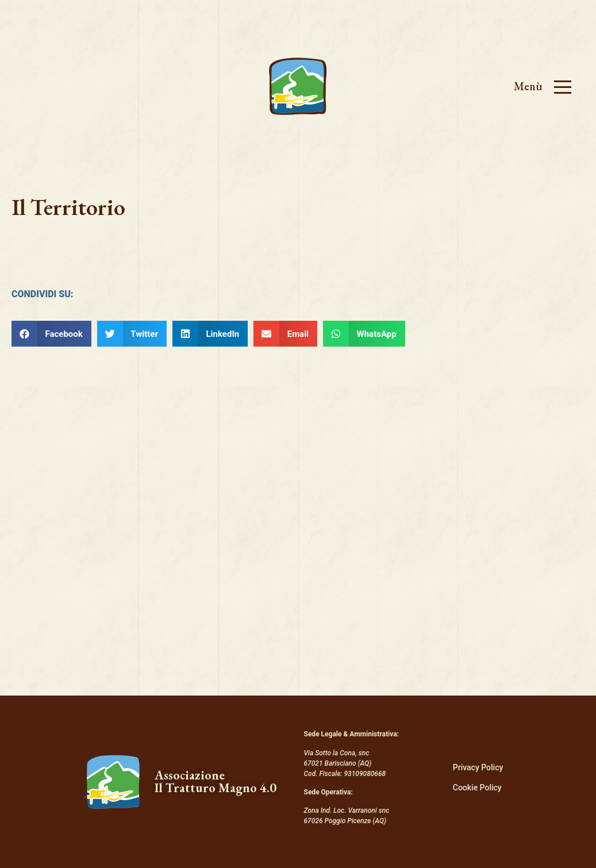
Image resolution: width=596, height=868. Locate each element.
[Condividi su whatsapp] (364, 334)
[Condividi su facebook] (51, 334)
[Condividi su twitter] (132, 334)
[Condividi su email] (285, 334)
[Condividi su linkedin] (210, 334)
